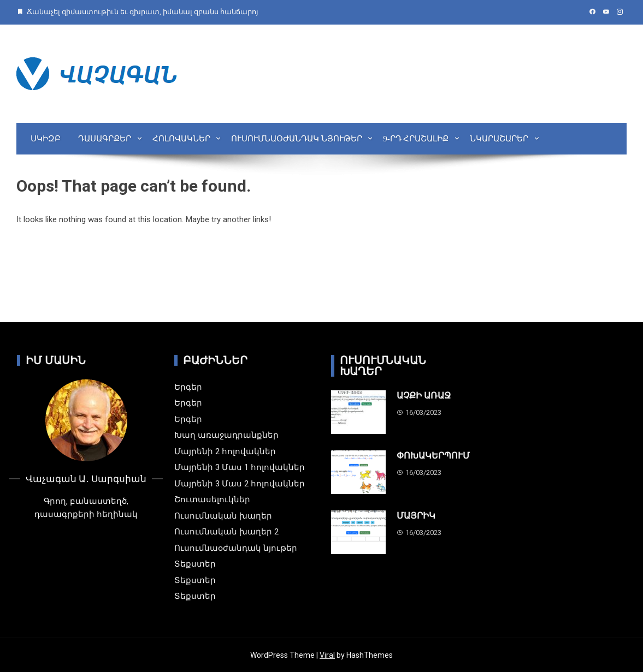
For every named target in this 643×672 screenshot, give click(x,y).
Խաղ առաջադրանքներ (226, 435)
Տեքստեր (195, 564)
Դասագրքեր (105, 139)
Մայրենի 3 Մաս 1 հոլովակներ (240, 467)
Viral (327, 655)
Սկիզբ (46, 139)
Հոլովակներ (181, 139)
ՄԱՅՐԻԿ (416, 516)
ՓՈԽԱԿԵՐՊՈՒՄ (433, 456)
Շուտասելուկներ (212, 499)
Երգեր (188, 387)
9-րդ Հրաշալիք (416, 139)
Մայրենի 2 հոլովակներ (225, 451)
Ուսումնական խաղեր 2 (226, 532)
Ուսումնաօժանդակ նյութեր (297, 139)
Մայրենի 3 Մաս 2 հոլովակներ (240, 484)
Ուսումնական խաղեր (223, 516)
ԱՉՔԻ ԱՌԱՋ (424, 396)
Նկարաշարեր (499, 139)
